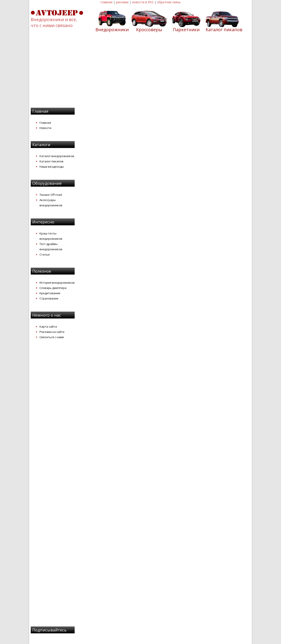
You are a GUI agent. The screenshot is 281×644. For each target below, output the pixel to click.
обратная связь (169, 2)
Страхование (49, 298)
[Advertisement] (140, 73)
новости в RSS (143, 2)
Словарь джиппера (53, 288)
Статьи (45, 254)
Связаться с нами (52, 337)
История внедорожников (57, 283)
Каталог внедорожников (57, 156)
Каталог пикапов (224, 30)
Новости (45, 128)
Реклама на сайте (52, 332)
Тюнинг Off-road (51, 195)
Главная (45, 123)
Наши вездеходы (52, 167)
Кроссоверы (149, 30)
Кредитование (50, 293)
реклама (122, 2)
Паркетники (186, 30)
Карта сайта (48, 327)
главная (106, 2)
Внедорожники (112, 30)
